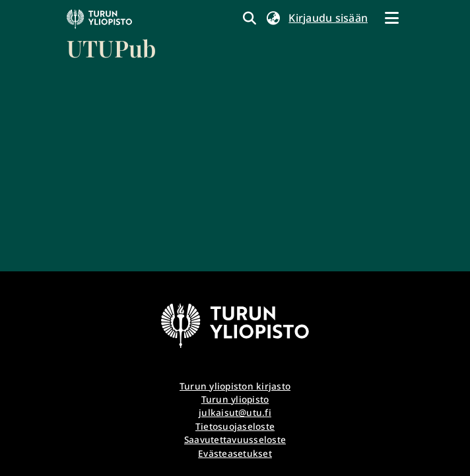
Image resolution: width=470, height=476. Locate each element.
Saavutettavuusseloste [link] (235, 439)
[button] (273, 18)
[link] (111, 36)
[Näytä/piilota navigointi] (391, 18)
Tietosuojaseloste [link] (235, 426)
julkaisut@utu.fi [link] (235, 412)
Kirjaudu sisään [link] (329, 18)
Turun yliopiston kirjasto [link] (235, 386)
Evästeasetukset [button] (235, 453)
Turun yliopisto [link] (235, 399)
